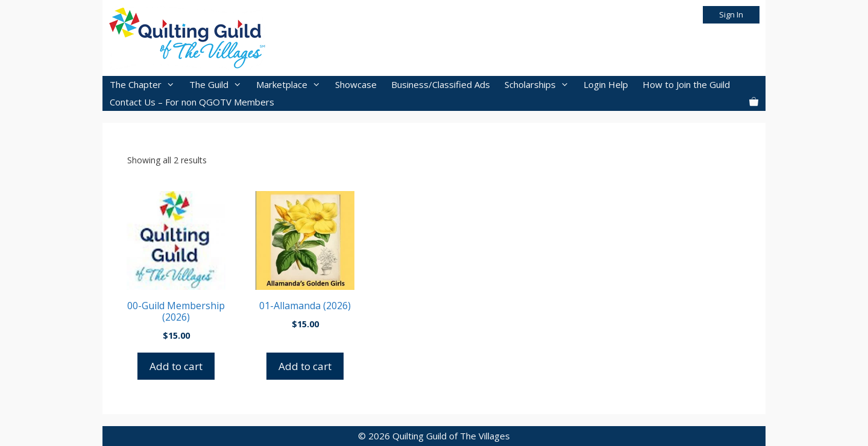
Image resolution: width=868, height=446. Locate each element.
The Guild (219, 85)
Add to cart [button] (176, 366)
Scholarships (540, 85)
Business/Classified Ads (441, 84)
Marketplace (292, 85)
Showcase (356, 84)
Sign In (731, 14)
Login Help (606, 84)
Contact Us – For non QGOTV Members (192, 102)
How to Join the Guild (686, 84)
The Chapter (146, 85)
